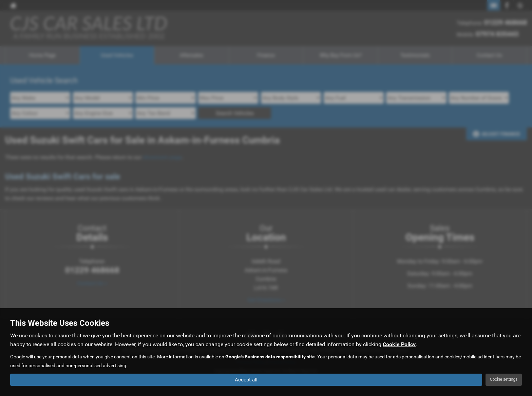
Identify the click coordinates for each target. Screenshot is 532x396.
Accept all (246, 379)
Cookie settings (504, 379)
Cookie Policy (399, 344)
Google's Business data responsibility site (270, 357)
